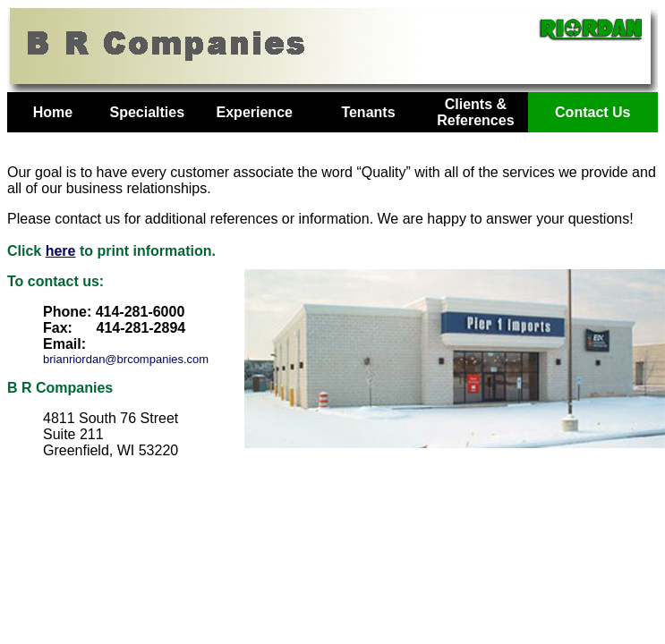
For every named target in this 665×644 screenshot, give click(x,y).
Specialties (147, 112)
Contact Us (593, 112)
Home (53, 112)
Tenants (368, 112)
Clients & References (475, 112)
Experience (255, 112)
